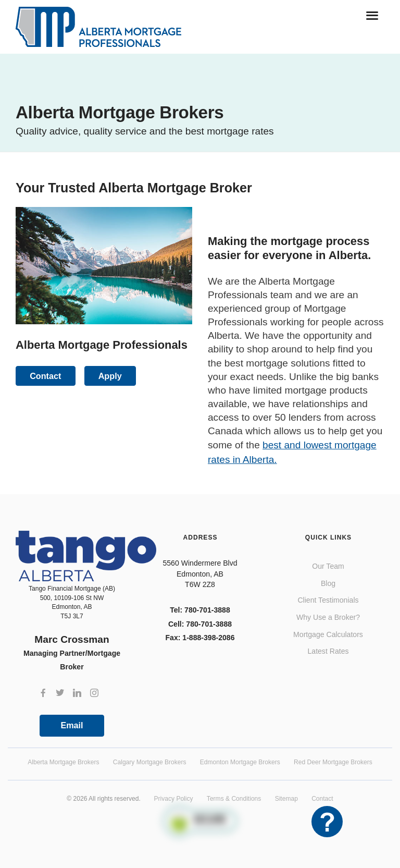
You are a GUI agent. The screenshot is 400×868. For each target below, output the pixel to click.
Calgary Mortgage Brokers (150, 762)
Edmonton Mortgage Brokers (240, 762)
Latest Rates (328, 651)
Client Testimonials (328, 600)
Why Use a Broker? (328, 617)
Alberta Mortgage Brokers (63, 762)
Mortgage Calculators (328, 634)
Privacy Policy (174, 799)
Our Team (328, 566)
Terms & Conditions (234, 799)
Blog (328, 583)
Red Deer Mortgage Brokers (333, 762)
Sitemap (286, 799)
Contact (322, 799)
